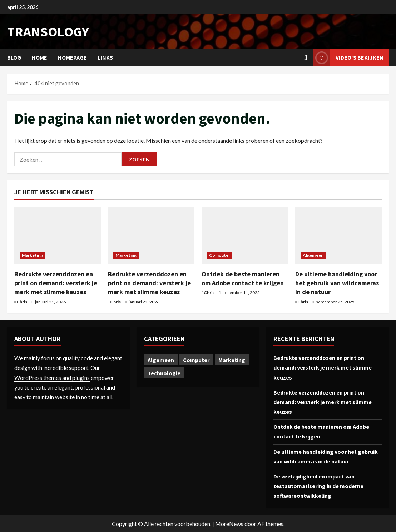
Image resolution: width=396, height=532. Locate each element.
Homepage (72, 57)
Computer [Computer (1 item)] (196, 360)
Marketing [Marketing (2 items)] (232, 360)
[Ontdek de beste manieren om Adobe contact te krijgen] (245, 235)
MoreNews (229, 524)
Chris (22, 302)
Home (39, 57)
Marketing (32, 255)
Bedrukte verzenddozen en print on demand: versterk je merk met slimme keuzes (56, 283)
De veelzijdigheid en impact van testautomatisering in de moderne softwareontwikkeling (318, 486)
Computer (220, 255)
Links (105, 57)
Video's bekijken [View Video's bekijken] (348, 58)
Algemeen (313, 255)
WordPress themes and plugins (52, 378)
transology (48, 32)
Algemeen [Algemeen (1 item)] (161, 360)
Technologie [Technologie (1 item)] (164, 373)
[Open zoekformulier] (306, 58)
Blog (14, 57)
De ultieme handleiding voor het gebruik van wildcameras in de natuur (337, 283)
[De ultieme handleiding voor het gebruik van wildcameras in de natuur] (338, 235)
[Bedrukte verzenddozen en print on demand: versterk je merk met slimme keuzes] (58, 235)
